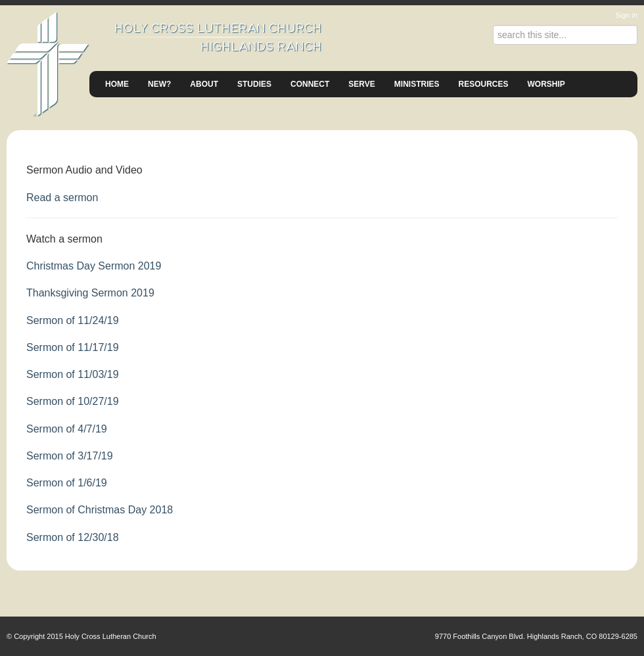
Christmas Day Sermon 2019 (94, 266)
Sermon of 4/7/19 (67, 429)
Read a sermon (62, 198)
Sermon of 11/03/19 (73, 374)
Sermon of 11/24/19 (73, 320)
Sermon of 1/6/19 (67, 483)
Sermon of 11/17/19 (73, 347)
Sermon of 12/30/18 (73, 537)
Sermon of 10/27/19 (73, 401)
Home (117, 84)
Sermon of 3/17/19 (70, 456)
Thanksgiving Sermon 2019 (90, 293)
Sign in (626, 15)
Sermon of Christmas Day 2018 (100, 510)
